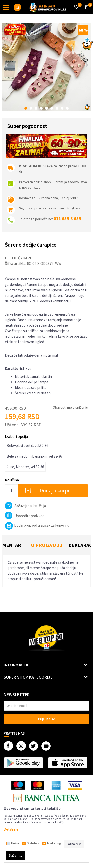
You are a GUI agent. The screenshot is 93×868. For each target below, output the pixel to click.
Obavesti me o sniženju (70, 407)
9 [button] (67, 108)
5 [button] (46, 108)
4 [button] (41, 108)
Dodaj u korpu (55, 490)
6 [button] (52, 108)
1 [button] (26, 108)
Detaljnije (11, 829)
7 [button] (57, 108)
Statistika (33, 843)
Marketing (54, 843)
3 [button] (36, 108)
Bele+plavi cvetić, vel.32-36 (27, 445)
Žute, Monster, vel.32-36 (25, 467)
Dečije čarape (18, 258)
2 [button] (31, 108)
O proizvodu (47, 545)
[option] (46, 67)
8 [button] (62, 108)
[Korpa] (86, 12)
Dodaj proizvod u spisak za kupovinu (37, 525)
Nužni (15, 843)
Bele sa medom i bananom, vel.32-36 (34, 456)
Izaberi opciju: (17, 436)
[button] (17, 7)
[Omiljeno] (76, 4)
